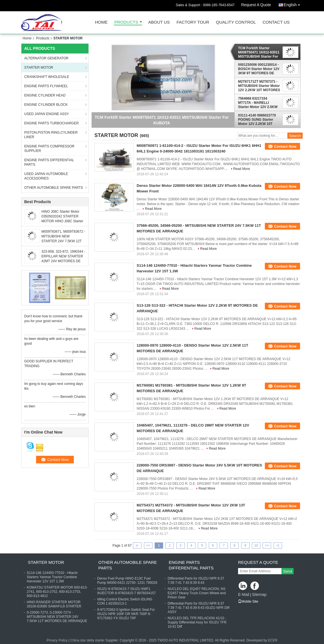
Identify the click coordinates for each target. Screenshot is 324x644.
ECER (273, 640)
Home (101, 22)
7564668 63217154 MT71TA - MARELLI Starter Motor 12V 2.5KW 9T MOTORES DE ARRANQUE (258, 103)
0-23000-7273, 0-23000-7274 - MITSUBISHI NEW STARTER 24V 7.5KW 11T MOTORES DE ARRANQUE (57, 617)
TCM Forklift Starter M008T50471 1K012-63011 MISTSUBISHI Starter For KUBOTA (259, 52)
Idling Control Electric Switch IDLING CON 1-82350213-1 (125, 601)
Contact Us (276, 22)
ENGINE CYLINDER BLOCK (46, 105)
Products (126, 22)
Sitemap (259, 594)
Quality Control (236, 22)
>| (278, 546)
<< (148, 546)
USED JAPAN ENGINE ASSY (47, 114)
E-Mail (244, 594)
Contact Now (285, 146)
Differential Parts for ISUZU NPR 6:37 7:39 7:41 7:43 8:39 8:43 (196, 581)
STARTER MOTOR (39, 68)
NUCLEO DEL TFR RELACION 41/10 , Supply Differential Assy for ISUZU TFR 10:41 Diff (197, 622)
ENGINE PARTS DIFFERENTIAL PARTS (49, 162)
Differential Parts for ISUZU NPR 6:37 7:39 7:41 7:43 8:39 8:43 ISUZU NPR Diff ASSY (198, 608)
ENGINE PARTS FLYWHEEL (46, 86)
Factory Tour (193, 22)
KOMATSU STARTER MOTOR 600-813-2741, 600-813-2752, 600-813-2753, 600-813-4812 (57, 592)
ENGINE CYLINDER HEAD (45, 95)
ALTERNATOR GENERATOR (46, 58)
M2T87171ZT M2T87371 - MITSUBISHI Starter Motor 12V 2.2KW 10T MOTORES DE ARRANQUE (259, 86)
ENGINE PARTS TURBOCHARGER (51, 123)
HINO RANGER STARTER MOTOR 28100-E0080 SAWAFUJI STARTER (54, 604)
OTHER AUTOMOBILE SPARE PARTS (54, 188)
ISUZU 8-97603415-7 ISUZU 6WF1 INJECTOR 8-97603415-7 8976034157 (127, 591)
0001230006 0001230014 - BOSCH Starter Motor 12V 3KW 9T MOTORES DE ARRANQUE (259, 69)
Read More (242, 169)
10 (256, 546)
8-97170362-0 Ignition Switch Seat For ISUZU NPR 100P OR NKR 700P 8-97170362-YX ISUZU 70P (126, 614)
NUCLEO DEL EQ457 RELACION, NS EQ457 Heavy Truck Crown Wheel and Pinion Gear (197, 593)
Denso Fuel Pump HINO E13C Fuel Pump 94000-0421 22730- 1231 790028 (127, 581)
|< (137, 546)
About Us (159, 22)
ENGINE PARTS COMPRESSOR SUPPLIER (49, 149)
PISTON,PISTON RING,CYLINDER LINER (51, 135)
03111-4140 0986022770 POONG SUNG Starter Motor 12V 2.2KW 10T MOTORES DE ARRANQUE (257, 120)
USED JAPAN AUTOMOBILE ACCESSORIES (46, 176)
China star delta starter (87, 640)
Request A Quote (256, 5)
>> (267, 546)
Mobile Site (248, 602)
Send (288, 571)
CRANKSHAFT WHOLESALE (47, 77)
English (293, 4)
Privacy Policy (57, 640)
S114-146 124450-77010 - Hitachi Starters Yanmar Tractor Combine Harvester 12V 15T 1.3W (52, 577)
